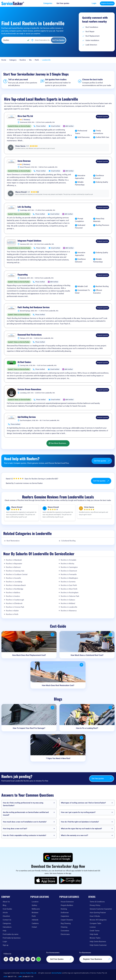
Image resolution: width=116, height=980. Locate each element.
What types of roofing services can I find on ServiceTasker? (83, 803)
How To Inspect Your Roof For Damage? (29, 728)
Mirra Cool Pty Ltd (25, 116)
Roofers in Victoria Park (15, 607)
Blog (4, 905)
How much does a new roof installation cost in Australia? (25, 822)
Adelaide (35, 920)
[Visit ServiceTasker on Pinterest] (11, 959)
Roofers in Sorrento (68, 582)
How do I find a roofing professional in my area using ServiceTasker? (23, 804)
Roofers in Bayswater (14, 564)
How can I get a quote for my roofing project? (78, 812)
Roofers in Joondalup (14, 582)
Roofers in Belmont (13, 567)
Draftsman (65, 913)
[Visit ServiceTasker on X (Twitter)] (17, 959)
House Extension (67, 902)
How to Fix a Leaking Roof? (87, 728)
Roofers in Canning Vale (15, 571)
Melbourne (36, 909)
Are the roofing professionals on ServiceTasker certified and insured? (26, 814)
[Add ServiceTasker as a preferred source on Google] (58, 857)
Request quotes (102, 117)
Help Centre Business (98, 942)
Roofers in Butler (12, 611)
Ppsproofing (23, 275)
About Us (6, 902)
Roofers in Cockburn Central (17, 574)
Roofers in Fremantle (69, 574)
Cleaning (64, 927)
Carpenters (65, 916)
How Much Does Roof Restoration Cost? (58, 685)
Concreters (65, 931)
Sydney (34, 905)
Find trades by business (12, 938)
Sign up (5, 945)
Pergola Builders (67, 905)
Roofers (23, 60)
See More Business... (58, 443)
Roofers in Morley (67, 564)
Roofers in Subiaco (68, 600)
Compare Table (95, 923)
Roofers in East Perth (69, 585)
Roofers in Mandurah (14, 560)
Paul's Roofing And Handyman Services (34, 307)
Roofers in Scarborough (15, 600)
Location (35, 902)
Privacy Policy (95, 905)
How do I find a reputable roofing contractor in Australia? (25, 835)
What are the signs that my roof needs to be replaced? (81, 829)
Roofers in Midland (68, 603)
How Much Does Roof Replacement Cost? (29, 655)
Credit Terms (95, 931)
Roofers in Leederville (69, 607)
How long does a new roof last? (15, 829)
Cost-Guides (7, 909)
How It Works (95, 916)
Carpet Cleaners (67, 920)
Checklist (6, 916)
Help (4, 931)
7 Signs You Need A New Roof (58, 758)
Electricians (65, 934)
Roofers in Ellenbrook (14, 603)
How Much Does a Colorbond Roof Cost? (87, 655)
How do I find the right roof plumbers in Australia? (80, 822)
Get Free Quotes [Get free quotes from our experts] (61, 959)
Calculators (7, 927)
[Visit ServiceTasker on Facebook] (6, 959)
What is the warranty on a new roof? (74, 835)
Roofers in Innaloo (13, 596)
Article (5, 913)
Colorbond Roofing (68, 541)
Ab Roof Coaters (24, 362)
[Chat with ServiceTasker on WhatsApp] (39, 959)
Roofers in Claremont (69, 571)
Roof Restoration (13, 541)
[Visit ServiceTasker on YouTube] (33, 959)
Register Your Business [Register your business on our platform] (97, 959)
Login (94, 3)
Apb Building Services (27, 417)
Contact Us (7, 920)
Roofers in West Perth (69, 589)
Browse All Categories (98, 920)
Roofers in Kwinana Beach (16, 585)
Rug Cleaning (66, 923)
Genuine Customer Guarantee (101, 909)
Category (13, 60)
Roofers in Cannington (69, 567)
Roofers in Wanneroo (69, 611)
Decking (64, 909)
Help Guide (94, 934)
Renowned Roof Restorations (30, 335)
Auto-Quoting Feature (98, 913)
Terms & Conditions (97, 902)
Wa (30, 60)
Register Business (107, 3)
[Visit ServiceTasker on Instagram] (22, 959)
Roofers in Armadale (68, 560)
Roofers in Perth (12, 614)
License (93, 927)
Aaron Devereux (24, 161)
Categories (7, 923)
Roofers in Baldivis (13, 593)
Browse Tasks (95, 938)
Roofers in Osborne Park (70, 596)
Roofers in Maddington (69, 578)
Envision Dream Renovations (29, 389)
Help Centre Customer (98, 945)
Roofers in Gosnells (13, 578)
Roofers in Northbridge (15, 589)
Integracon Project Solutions (29, 241)
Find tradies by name (11, 934)
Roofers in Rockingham (70, 593)
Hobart (34, 927)
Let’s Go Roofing (24, 207)
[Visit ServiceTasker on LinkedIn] (28, 959)
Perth (37, 60)
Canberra (35, 923)
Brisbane (35, 913)
